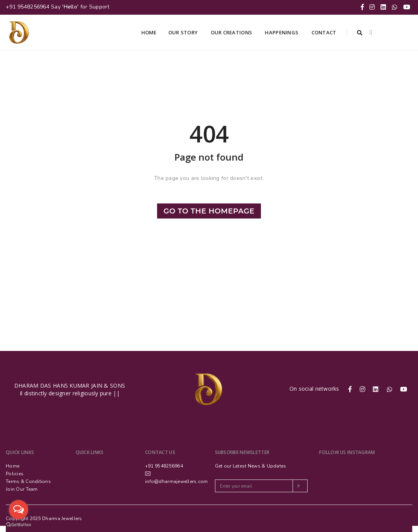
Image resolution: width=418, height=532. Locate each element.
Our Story (184, 32)
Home (149, 32)
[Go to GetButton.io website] (19, 524)
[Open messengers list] (19, 510)
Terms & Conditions (28, 481)
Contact (325, 32)
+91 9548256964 (28, 7)
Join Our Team (22, 489)
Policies (15, 474)
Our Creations (232, 32)
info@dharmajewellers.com (177, 481)
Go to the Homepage (209, 211)
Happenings (282, 32)
